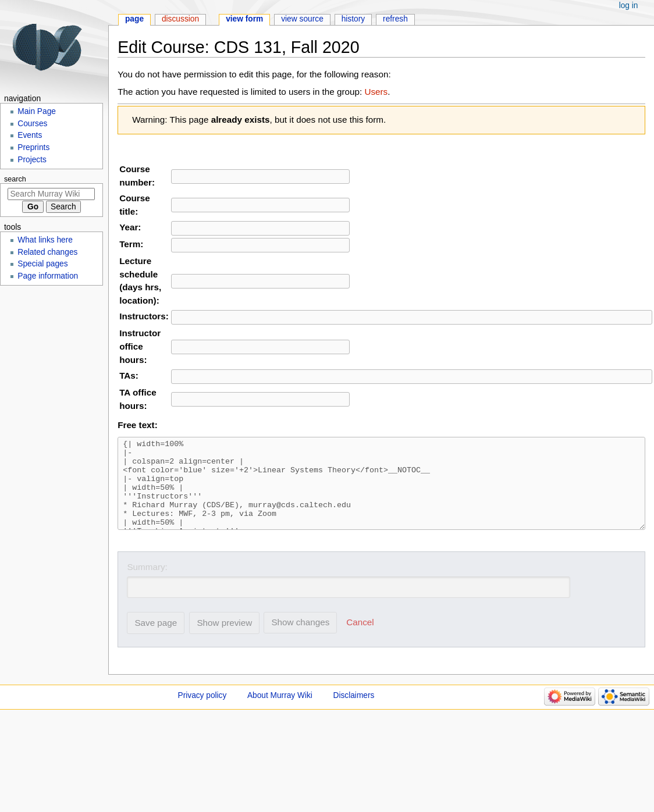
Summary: (147, 584)
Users (376, 92)
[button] (360, 640)
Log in (629, 6)
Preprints (33, 147)
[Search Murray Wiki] (51, 194)
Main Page (37, 111)
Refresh (395, 19)
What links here (45, 240)
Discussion (180, 19)
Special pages (42, 264)
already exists (241, 120)
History (353, 19)
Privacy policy (202, 713)
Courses (32, 124)
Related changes (47, 252)
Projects (32, 160)
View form (244, 19)
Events (30, 135)
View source (302, 19)
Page (134, 19)
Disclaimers (354, 713)
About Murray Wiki (280, 713)
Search (15, 179)
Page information (48, 276)
